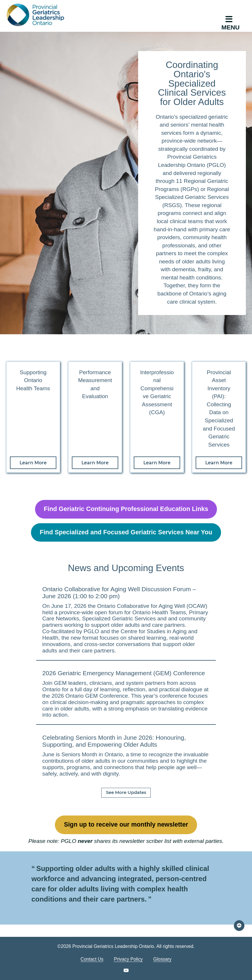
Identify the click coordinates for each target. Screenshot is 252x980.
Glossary (162, 959)
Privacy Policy (128, 959)
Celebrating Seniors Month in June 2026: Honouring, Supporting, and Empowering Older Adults (114, 741)
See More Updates (126, 792)
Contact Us (92, 959)
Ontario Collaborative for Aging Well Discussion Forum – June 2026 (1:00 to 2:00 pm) (119, 593)
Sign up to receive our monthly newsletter (126, 825)
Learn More (33, 463)
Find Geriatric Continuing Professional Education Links (126, 509)
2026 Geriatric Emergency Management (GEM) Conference (124, 673)
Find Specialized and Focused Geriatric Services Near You (126, 532)
